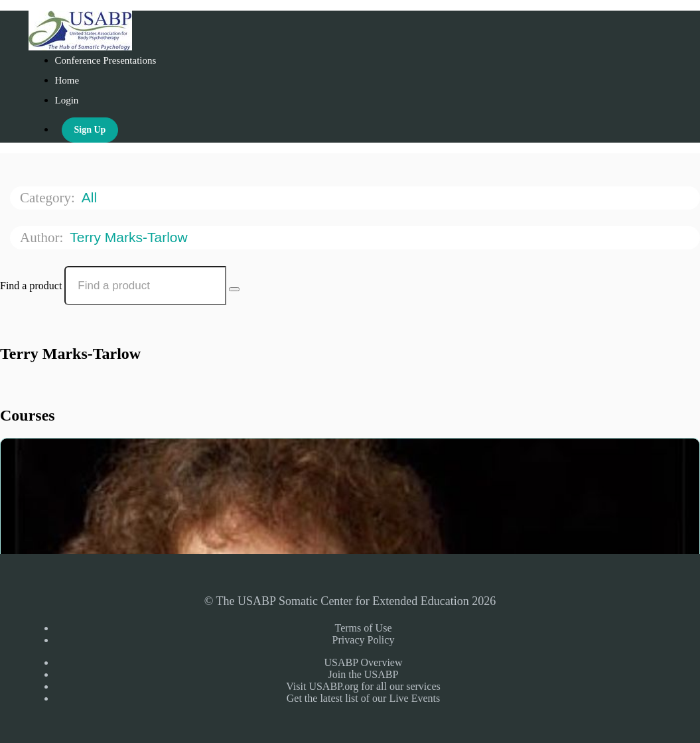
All (91, 197)
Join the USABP (364, 674)
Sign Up (90, 130)
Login (67, 100)
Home (67, 80)
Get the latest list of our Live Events (364, 698)
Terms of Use (364, 628)
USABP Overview (363, 662)
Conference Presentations (106, 60)
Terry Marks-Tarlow (130, 237)
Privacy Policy (364, 640)
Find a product (31, 286)
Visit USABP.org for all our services (363, 686)
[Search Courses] (234, 289)
